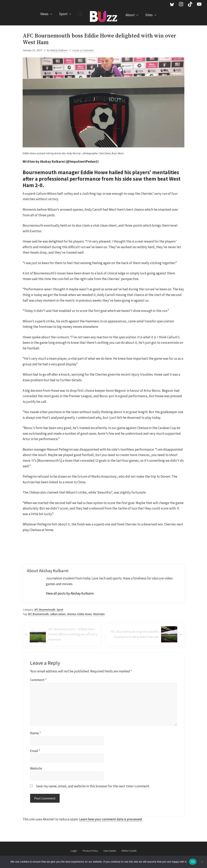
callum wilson (58, 614)
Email (35, 751)
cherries (71, 614)
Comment (38, 680)
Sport (60, 610)
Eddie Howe (85, 614)
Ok (193, 862)
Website (36, 768)
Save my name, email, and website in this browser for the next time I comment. (93, 786)
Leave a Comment (83, 50)
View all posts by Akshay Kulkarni (70, 593)
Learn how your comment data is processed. (111, 819)
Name (35, 733)
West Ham (99, 614)
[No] (202, 862)
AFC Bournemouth (45, 610)
